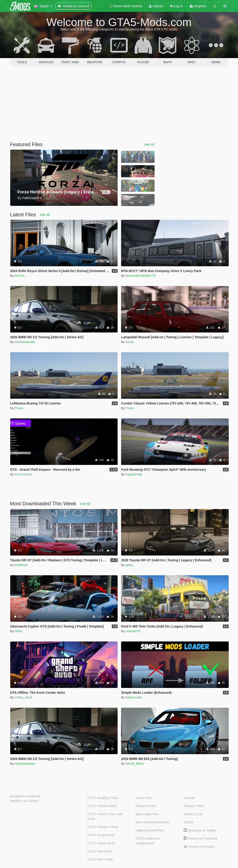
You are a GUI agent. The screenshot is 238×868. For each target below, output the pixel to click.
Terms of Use (193, 814)
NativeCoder (134, 697)
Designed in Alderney (25, 796)
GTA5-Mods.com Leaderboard (148, 841)
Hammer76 (133, 631)
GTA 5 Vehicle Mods (102, 806)
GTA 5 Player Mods (101, 843)
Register (198, 6)
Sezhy (130, 342)
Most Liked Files (147, 814)
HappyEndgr (134, 474)
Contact (189, 798)
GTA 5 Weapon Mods (103, 827)
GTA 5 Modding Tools (103, 798)
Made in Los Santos (24, 801)
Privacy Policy (194, 806)
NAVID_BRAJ (135, 764)
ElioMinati (21, 565)
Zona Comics (23, 474)
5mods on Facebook (201, 838)
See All (149, 145)
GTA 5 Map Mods (100, 851)
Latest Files (144, 798)
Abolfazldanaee (25, 342)
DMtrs (18, 631)
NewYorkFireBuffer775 (141, 276)
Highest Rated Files (150, 830)
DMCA (188, 822)
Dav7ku (20, 276)
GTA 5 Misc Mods (100, 859)
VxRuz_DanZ (23, 697)
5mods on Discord (199, 847)
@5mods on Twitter (200, 830)
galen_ (130, 565)
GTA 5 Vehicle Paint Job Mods (105, 816)
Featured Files (146, 806)
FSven (19, 408)
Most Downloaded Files (152, 822)
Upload (156, 6)
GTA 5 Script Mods (101, 835)
